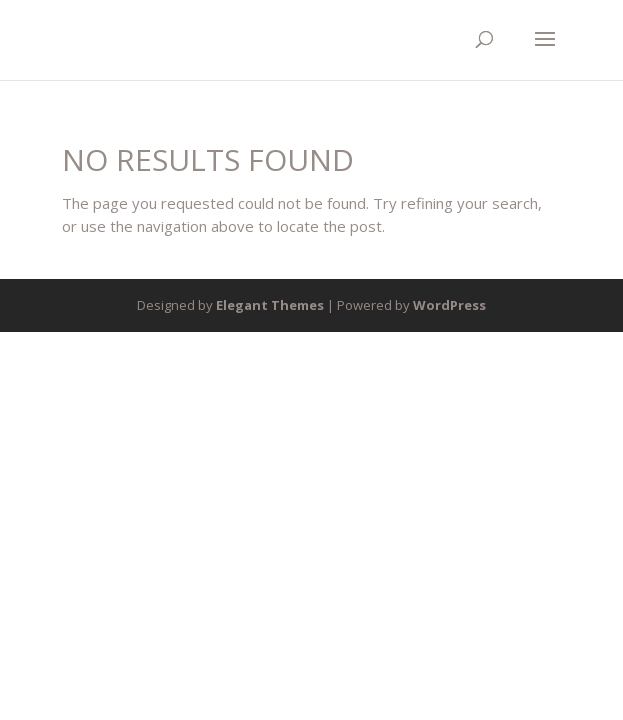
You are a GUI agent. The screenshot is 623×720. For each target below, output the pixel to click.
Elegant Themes (270, 305)
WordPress (449, 305)
